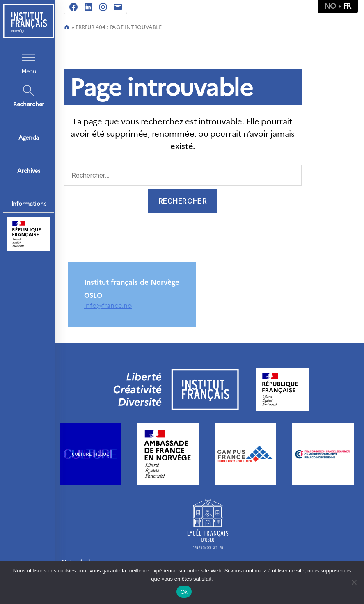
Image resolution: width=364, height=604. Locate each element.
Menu (29, 72)
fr (347, 6)
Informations (29, 204)
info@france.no (108, 305)
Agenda (29, 138)
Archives (29, 171)
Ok (184, 592)
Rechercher (29, 104)
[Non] (354, 582)
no (330, 6)
